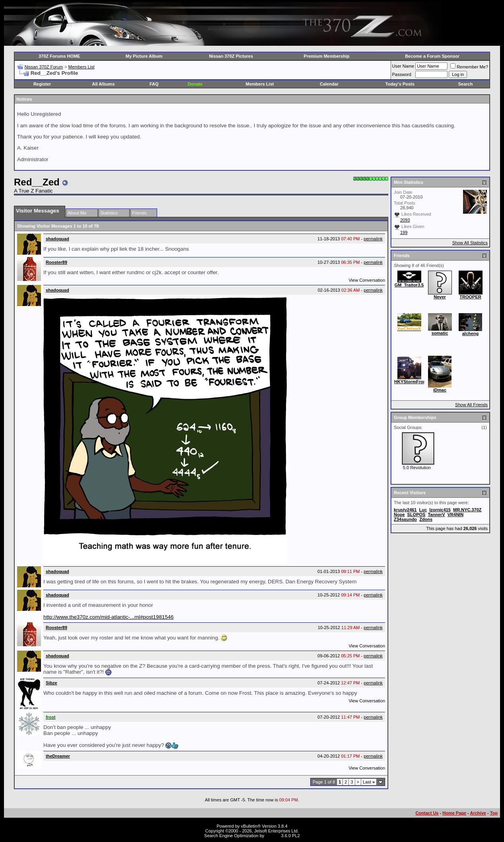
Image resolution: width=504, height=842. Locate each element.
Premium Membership (327, 56)
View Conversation (367, 280)
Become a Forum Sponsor (432, 56)
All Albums (103, 84)
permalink (373, 239)
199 (404, 232)
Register (42, 84)
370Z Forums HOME (59, 56)
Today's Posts (400, 84)
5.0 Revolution (417, 468)
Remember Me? (469, 67)
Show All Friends (471, 405)
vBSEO (272, 836)
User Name (403, 66)
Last (369, 782)
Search (466, 84)
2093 (405, 220)
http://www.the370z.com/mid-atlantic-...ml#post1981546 (108, 617)
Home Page (454, 813)
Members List (81, 67)
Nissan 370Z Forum (44, 67)
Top (494, 813)
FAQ (154, 84)
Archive (478, 813)
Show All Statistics (470, 243)
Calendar (329, 84)
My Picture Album (144, 56)
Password (402, 74)
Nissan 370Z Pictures (231, 56)
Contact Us (427, 813)
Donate (195, 84)
